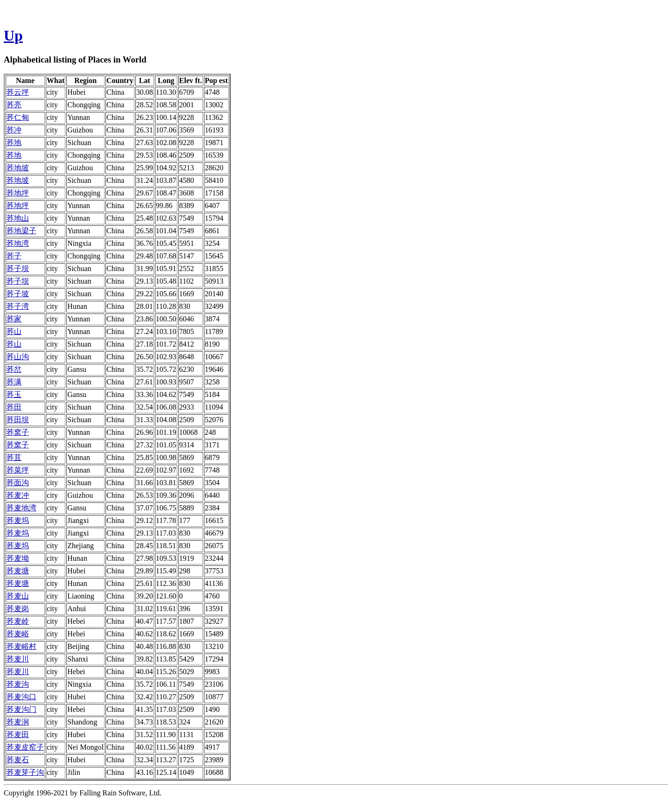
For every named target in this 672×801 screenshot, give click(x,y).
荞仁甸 (18, 117)
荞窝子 (18, 432)
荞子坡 (18, 294)
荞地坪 (18, 193)
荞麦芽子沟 (25, 772)
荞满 (14, 382)
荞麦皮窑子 (25, 747)
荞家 (14, 319)
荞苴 (14, 457)
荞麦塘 (18, 571)
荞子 (14, 256)
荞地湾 (18, 243)
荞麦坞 (18, 520)
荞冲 (14, 130)
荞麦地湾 (21, 508)
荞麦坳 (18, 558)
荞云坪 (18, 92)
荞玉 (14, 394)
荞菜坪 (18, 470)
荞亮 (14, 105)
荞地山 (18, 218)
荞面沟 (18, 483)
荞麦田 (18, 735)
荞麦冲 (18, 495)
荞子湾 (18, 306)
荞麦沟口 (21, 697)
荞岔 (14, 369)
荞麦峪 (18, 634)
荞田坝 (18, 420)
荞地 (14, 143)
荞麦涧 (18, 722)
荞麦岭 (18, 621)
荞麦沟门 (21, 709)
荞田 (14, 407)
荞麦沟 (18, 684)
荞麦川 (18, 659)
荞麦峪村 (21, 646)
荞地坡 (18, 168)
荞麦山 (18, 596)
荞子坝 (18, 268)
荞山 (14, 331)
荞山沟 (18, 357)
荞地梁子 (21, 231)
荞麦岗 (18, 609)
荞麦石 (18, 760)
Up (13, 35)
